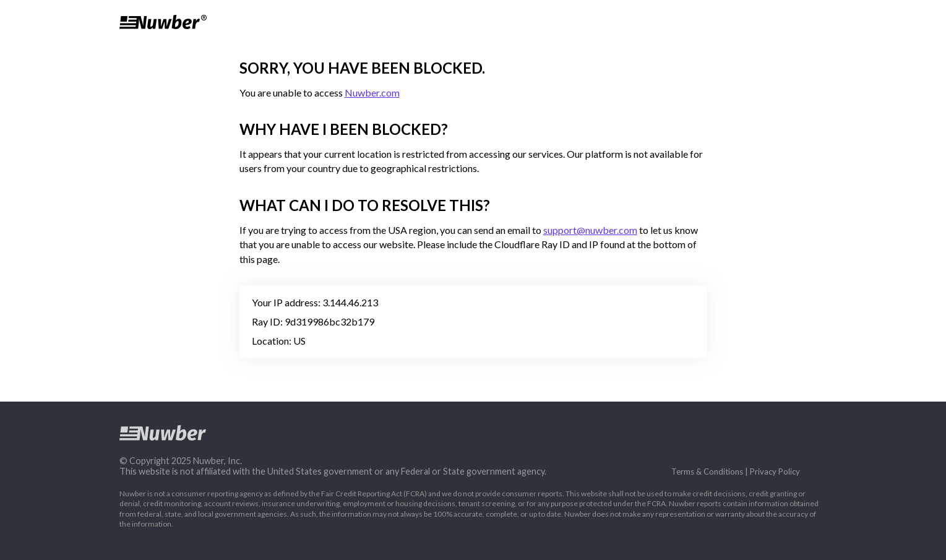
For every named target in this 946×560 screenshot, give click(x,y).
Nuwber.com (372, 93)
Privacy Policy (775, 472)
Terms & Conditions (707, 472)
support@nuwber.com (590, 230)
